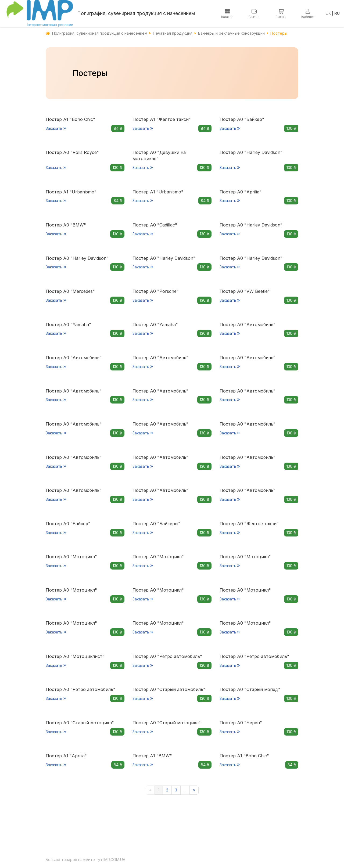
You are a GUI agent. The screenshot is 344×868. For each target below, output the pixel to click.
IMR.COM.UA (114, 860)
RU (337, 13)
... (185, 790)
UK (328, 13)
